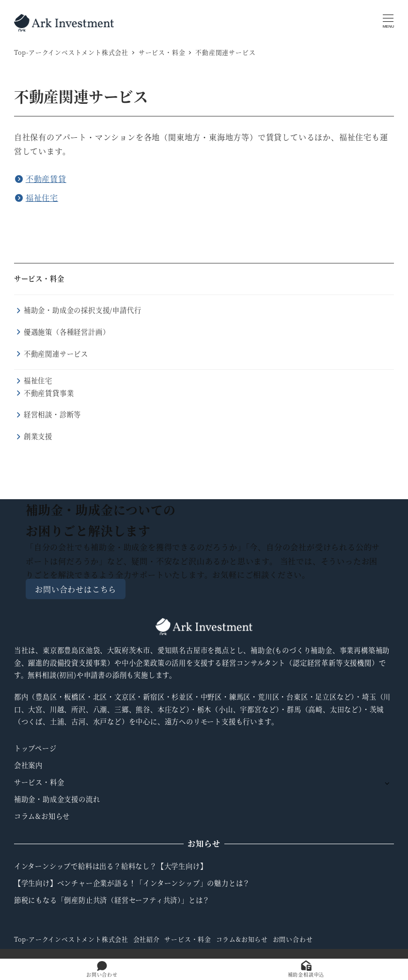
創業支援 (38, 436)
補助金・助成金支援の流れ (57, 799)
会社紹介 (147, 939)
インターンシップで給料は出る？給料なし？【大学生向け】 (111, 866)
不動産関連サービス (56, 354)
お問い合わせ (293, 939)
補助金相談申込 (306, 970)
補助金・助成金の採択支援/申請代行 (83, 310)
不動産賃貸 (46, 179)
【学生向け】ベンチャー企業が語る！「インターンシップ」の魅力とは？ (132, 883)
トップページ (35, 748)
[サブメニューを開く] (387, 783)
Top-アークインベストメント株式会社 (71, 939)
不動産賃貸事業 (49, 393)
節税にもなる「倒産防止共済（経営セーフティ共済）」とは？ (112, 900)
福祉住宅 (42, 198)
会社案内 (28, 765)
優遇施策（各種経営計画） (67, 332)
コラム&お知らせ (42, 816)
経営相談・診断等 (52, 414)
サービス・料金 (39, 278)
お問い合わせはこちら (76, 589)
